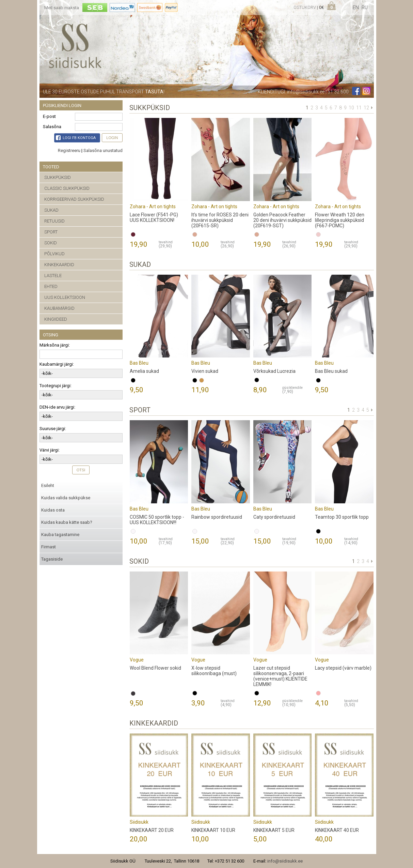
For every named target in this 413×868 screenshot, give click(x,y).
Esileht (48, 485)
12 (366, 108)
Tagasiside (52, 559)
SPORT (51, 232)
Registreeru (69, 150)
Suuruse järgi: (53, 429)
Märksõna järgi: (55, 345)
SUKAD (51, 210)
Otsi (81, 470)
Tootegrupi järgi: (55, 386)
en (356, 7)
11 (359, 108)
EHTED (51, 286)
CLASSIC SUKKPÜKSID (67, 188)
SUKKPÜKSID (58, 177)
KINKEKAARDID (59, 265)
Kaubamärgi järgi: (57, 364)
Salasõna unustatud (103, 150)
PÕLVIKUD (54, 254)
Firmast (49, 547)
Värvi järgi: (50, 450)
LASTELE (53, 276)
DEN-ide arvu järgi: (57, 407)
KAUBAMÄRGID (59, 308)
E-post (49, 116)
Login (112, 138)
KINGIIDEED (56, 319)
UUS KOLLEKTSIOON (65, 297)
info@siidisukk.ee (306, 92)
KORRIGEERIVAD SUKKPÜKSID (74, 199)
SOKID (51, 243)
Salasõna (52, 127)
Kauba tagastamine (60, 535)
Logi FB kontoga (76, 138)
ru (365, 7)
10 (351, 108)
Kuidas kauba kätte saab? (67, 522)
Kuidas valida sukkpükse (66, 498)
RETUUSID (54, 221)
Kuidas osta (53, 510)
